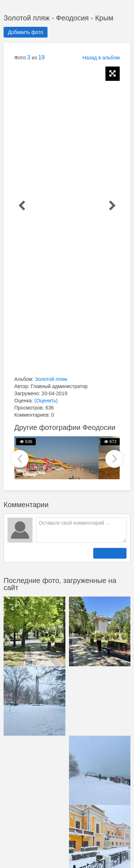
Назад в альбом (101, 58)
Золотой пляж (51, 379)
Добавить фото (26, 32)
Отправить (110, 553)
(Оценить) (46, 401)
